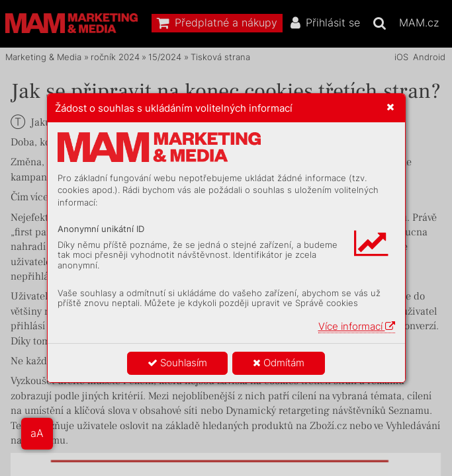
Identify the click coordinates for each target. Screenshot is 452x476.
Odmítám (279, 363)
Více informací (357, 326)
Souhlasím (177, 363)
